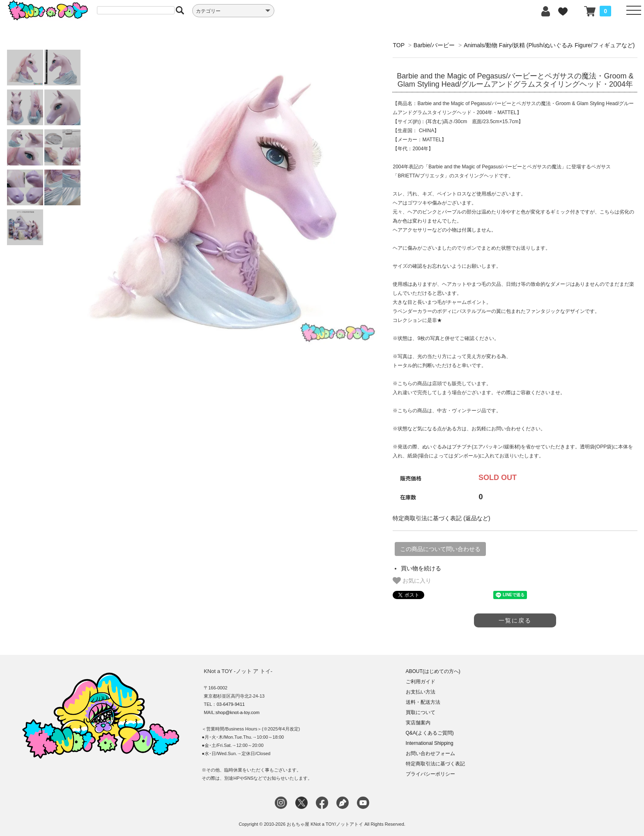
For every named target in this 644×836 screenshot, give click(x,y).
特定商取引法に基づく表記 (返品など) (441, 518)
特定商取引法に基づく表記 (435, 764)
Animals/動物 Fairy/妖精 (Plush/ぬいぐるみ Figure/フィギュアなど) (549, 45)
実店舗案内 (418, 723)
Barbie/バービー (434, 45)
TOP (398, 45)
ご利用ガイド (421, 682)
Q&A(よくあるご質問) (430, 733)
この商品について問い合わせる (440, 549)
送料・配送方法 (423, 702)
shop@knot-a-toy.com (238, 712)
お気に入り (412, 581)
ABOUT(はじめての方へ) (433, 671)
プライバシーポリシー (430, 774)
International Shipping (430, 743)
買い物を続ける (421, 568)
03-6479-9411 (231, 704)
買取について (421, 712)
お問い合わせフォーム (430, 753)
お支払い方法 (421, 692)
